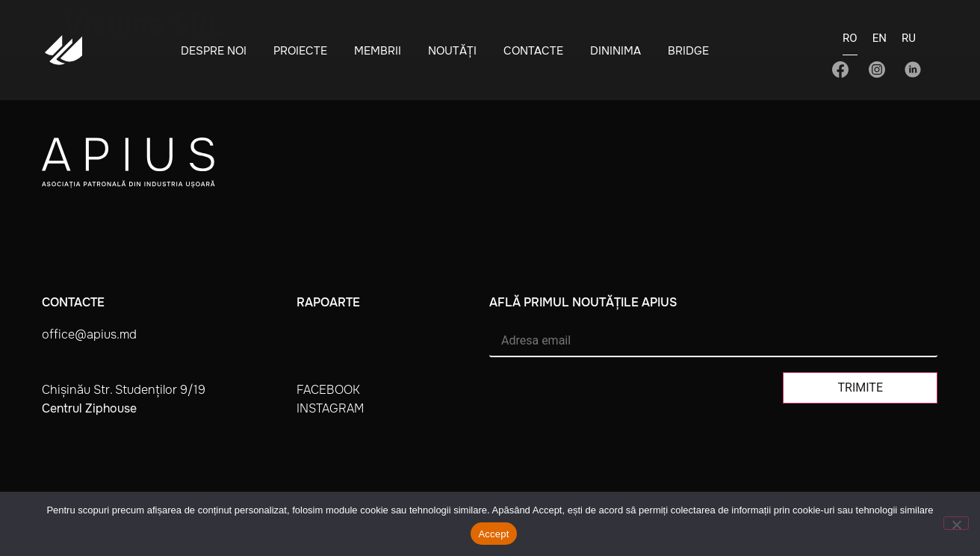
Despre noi (214, 51)
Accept (493, 534)
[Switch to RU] (909, 43)
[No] (956, 523)
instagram (330, 408)
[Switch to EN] (880, 43)
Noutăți (452, 51)
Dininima (615, 51)
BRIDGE (688, 51)
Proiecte (300, 51)
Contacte (533, 51)
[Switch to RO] (850, 43)
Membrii (378, 51)
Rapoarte (328, 302)
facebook (328, 390)
